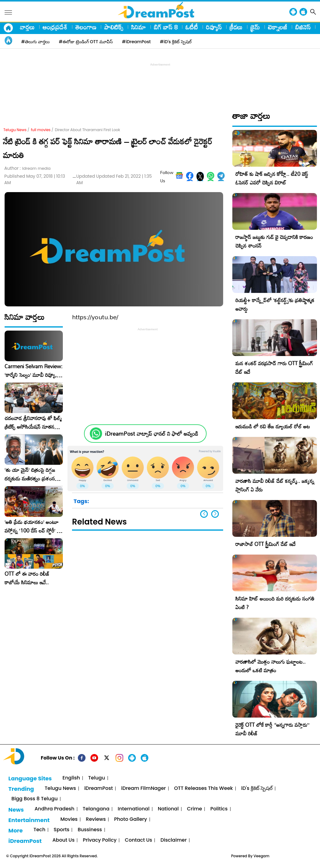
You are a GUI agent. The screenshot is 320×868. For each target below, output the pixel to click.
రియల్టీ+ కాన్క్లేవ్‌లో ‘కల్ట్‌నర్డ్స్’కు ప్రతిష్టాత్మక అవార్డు (275, 304)
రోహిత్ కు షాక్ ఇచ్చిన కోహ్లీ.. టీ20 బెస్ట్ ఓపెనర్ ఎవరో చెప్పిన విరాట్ (272, 178)
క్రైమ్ (255, 27)
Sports (61, 830)
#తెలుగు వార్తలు (35, 42)
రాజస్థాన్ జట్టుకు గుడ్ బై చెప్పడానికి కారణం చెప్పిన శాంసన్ (274, 241)
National (168, 809)
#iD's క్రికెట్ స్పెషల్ (176, 42)
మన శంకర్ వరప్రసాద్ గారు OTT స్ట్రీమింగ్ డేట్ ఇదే (274, 368)
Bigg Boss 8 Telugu (34, 799)
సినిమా (139, 27)
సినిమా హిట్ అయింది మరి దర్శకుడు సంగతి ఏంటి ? (275, 603)
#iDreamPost (136, 42)
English (71, 778)
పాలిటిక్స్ (114, 27)
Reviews (96, 819)
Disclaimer (173, 840)
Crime (194, 809)
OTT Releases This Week (204, 788)
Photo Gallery (130, 819)
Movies (69, 819)
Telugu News (15, 130)
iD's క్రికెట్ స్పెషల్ (257, 788)
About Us (63, 840)
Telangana (96, 809)
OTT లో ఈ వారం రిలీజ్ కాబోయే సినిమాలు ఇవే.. (27, 578)
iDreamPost (99, 788)
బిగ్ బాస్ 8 (166, 27)
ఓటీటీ (192, 27)
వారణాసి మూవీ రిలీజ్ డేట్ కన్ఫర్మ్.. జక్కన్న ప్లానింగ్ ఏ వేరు (275, 485)
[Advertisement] (160, 81)
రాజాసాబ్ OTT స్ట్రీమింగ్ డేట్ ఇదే (265, 544)
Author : (27, 168)
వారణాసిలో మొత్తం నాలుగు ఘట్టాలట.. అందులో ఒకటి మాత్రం (270, 666)
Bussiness (90, 830)
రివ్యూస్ (214, 27)
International (134, 809)
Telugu (97, 778)
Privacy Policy (100, 840)
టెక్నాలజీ (278, 27)
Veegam (261, 856)
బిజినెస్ (303, 27)
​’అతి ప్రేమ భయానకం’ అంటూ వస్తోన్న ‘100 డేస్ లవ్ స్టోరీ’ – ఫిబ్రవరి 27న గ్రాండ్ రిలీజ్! (32, 526)
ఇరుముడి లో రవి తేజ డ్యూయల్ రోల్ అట (273, 426)
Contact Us (138, 840)
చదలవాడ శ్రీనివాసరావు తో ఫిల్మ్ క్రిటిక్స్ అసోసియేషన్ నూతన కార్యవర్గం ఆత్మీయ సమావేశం (33, 423)
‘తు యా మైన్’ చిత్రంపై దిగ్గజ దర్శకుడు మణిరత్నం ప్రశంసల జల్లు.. (31, 474)
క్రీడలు (236, 27)
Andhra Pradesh (55, 809)
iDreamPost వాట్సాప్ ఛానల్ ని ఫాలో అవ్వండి (152, 434)
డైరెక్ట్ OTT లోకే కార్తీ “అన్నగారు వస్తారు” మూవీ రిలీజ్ (272, 729)
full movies (41, 130)
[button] (215, 514)
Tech (39, 830)
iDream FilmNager (143, 788)
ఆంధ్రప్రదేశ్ (55, 27)
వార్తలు (27, 27)
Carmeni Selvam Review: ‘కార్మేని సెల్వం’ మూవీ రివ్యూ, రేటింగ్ (34, 371)
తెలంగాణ (86, 27)
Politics (219, 809)
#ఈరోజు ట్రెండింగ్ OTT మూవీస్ (86, 42)
